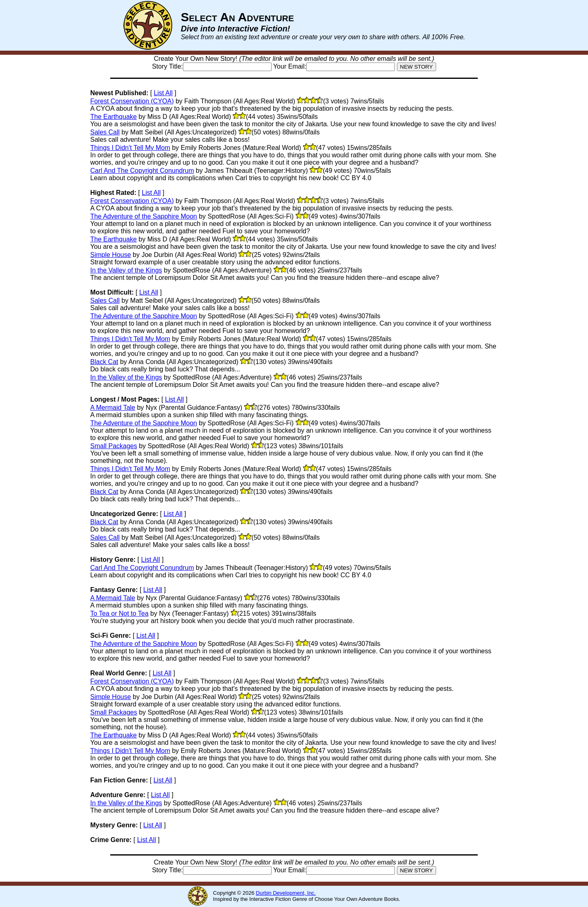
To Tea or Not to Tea (119, 613)
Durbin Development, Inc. (286, 893)
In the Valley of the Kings (126, 270)
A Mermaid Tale (113, 408)
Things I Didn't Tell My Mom (130, 148)
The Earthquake (114, 117)
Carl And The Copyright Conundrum (142, 171)
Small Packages (114, 446)
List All (163, 93)
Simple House (111, 255)
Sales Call (105, 132)
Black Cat (104, 362)
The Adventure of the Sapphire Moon (144, 216)
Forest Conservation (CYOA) (132, 101)
